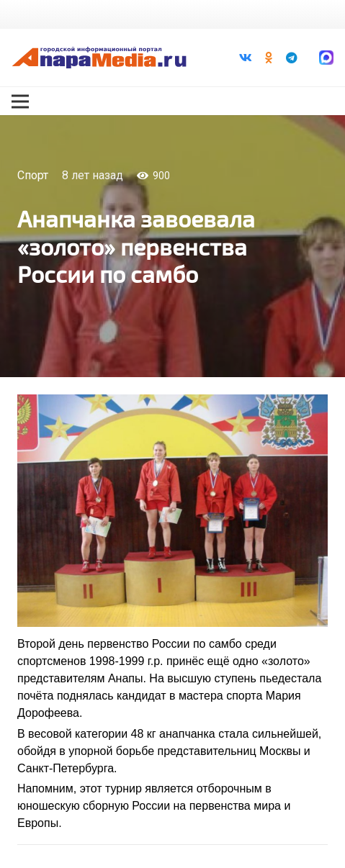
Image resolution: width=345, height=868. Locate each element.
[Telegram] (292, 58)
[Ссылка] (99, 58)
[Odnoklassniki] (269, 58)
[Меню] (20, 101)
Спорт (33, 175)
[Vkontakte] (246, 58)
